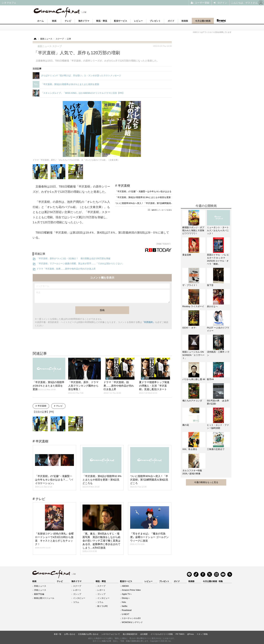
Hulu (124, 602)
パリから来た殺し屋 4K (194, 379)
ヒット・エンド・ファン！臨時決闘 (218, 427)
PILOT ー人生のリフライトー (218, 329)
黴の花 (186, 425)
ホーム (40, 21)
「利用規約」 (148, 322)
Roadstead (127, 610)
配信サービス (121, 21)
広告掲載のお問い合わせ (88, 634)
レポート (77, 590)
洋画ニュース (40, 590)
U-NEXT (126, 614)
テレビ (68, 21)
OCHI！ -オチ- (189, 328)
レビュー (138, 21)
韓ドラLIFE (102, 606)
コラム (76, 602)
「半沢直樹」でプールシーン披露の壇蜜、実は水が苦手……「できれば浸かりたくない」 (80, 264)
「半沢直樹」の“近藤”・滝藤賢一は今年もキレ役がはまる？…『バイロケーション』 (156, 191)
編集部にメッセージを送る (162, 210)
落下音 (210, 285)
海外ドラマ (84, 21)
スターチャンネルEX (131, 618)
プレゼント (155, 21)
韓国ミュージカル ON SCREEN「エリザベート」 (193, 355)
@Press (191, 634)
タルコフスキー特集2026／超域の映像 (192, 472)
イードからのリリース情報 (162, 634)
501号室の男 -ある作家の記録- (218, 402)
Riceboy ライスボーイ (193, 306)
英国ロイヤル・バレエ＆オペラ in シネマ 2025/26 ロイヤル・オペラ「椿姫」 (218, 259)
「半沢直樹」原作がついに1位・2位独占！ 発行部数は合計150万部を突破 (73, 258)
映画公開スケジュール (44, 598)
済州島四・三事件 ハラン (218, 353)
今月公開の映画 (203, 21)
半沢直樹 (124, 186)
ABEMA (125, 586)
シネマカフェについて (111, 634)
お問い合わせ (70, 634)
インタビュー (79, 598)
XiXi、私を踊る (190, 449)
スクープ (77, 586)
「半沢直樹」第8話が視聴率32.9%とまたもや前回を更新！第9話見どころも (152, 197)
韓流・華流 (102, 21)
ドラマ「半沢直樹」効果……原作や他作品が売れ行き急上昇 (66, 269)
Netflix (125, 606)
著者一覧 (58, 634)
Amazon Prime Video (131, 590)
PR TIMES (180, 634)
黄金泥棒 (187, 255)
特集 (221, 581)
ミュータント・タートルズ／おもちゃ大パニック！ (218, 230)
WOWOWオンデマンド (132, 622)
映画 (54, 21)
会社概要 (144, 634)
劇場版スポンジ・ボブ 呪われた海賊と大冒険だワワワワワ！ (194, 230)
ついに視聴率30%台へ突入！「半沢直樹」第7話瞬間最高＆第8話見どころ (151, 203)
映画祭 (185, 21)
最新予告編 (39, 594)
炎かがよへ (212, 306)
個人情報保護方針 (130, 634)
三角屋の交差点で (216, 449)
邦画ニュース (40, 586)
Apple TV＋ (127, 594)
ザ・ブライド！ (190, 285)
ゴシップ (77, 594)
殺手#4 (210, 379)
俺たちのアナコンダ (192, 401)
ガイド (171, 21)
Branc (221, 21)
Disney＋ (126, 598)
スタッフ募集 (202, 634)
